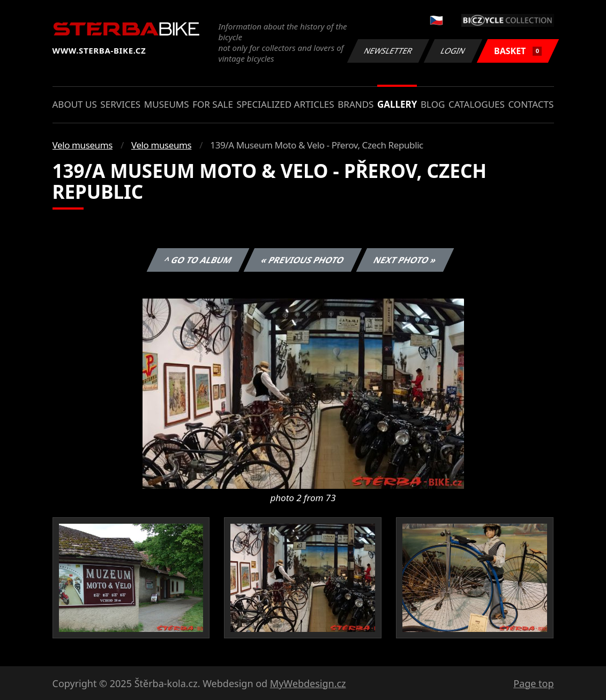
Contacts (531, 104)
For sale (213, 104)
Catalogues (477, 104)
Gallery (397, 104)
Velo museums (83, 145)
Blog (433, 104)
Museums (167, 104)
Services (120, 104)
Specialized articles (285, 104)
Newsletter (388, 51)
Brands (356, 104)
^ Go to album (198, 260)
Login (453, 51)
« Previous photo (303, 260)
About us (75, 104)
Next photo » (405, 260)
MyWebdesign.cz (308, 683)
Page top (533, 683)
